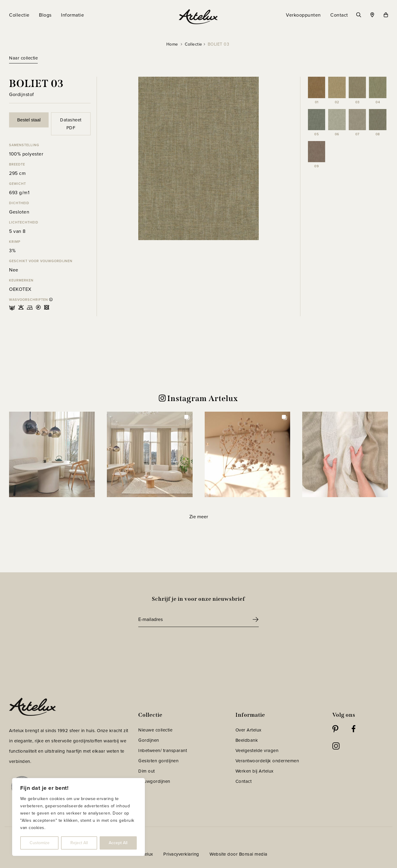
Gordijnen (149, 740)
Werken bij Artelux (255, 771)
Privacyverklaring (181, 854)
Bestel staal (29, 120)
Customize (40, 843)
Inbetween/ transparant (163, 751)
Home (172, 44)
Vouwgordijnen (154, 781)
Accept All (118, 843)
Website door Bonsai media (239, 854)
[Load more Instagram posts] (198, 517)
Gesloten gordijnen (158, 761)
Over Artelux (248, 730)
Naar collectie (23, 58)
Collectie (194, 44)
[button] (52, 455)
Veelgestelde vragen (257, 751)
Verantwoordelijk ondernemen (267, 761)
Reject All (79, 843)
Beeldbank (247, 740)
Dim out (147, 771)
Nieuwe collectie (155, 730)
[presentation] (184, 644)
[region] (78, 817)
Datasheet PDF (71, 124)
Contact (244, 781)
